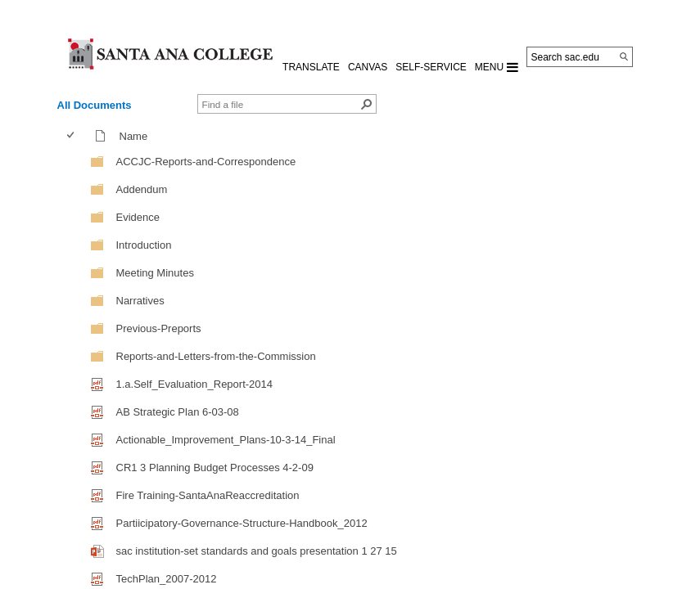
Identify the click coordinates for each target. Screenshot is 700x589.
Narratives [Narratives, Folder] (140, 301)
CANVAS (368, 67)
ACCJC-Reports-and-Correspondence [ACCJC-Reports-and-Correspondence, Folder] (206, 162)
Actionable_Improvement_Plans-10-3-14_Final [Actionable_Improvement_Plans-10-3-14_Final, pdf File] (226, 440)
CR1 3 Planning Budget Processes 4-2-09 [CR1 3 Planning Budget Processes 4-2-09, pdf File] (215, 468)
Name (138, 136)
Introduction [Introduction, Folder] (144, 245)
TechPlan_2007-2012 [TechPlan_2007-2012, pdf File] (167, 579)
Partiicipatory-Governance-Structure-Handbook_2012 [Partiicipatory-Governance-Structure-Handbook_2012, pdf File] (242, 523)
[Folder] (97, 161)
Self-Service (431, 67)
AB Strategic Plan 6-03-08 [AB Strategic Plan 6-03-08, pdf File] (178, 412)
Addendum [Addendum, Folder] (142, 189)
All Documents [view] (95, 105)
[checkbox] (70, 135)
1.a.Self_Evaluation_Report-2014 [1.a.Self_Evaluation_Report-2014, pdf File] (195, 384)
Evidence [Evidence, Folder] (138, 217)
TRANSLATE (311, 67)
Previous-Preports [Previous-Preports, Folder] (159, 328)
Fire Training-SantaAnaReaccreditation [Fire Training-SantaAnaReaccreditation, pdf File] (208, 495)
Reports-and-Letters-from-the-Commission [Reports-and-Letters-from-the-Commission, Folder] (216, 356)
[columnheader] (74, 136)
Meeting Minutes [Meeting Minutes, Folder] (155, 273)
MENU (497, 67)
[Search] (624, 56)
